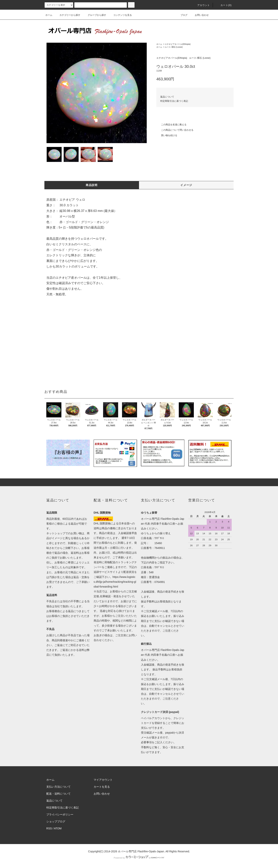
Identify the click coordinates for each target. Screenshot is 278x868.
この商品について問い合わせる (175, 130)
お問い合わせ (199, 15)
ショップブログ (56, 821)
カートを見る (102, 787)
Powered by (139, 858)
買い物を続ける (167, 135)
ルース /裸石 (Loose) (174, 47)
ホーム (49, 15)
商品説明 (92, 185)
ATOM (58, 828)
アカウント (201, 5)
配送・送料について (58, 794)
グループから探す (95, 15)
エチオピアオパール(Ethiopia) (178, 44)
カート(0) (224, 5)
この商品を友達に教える (171, 125)
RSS (49, 828)
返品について (167, 97)
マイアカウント (103, 780)
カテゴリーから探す (68, 15)
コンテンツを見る (120, 15)
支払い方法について (58, 787)
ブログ (182, 15)
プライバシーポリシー (60, 814)
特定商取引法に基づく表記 (174, 101)
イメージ (186, 185)
